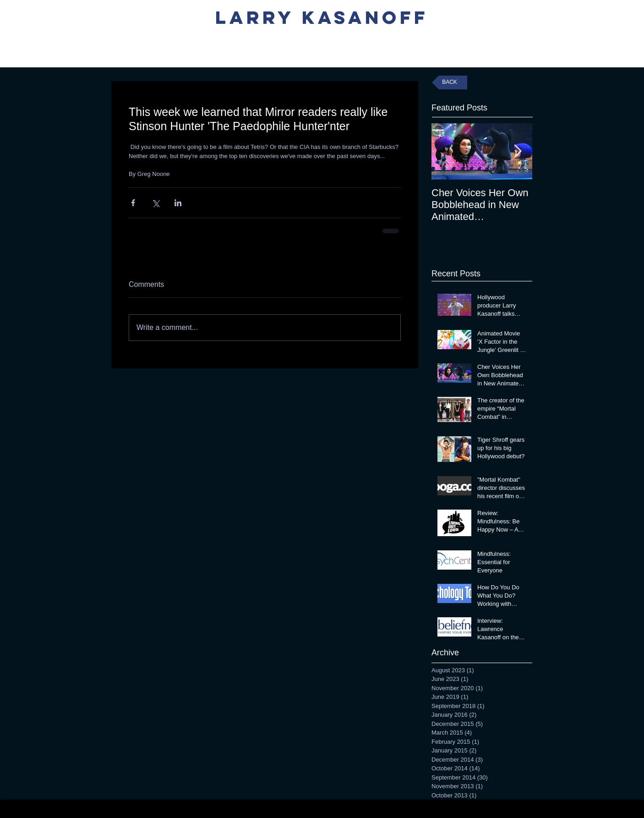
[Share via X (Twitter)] (156, 203)
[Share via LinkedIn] (178, 203)
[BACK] (450, 82)
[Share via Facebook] (133, 203)
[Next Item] (518, 151)
